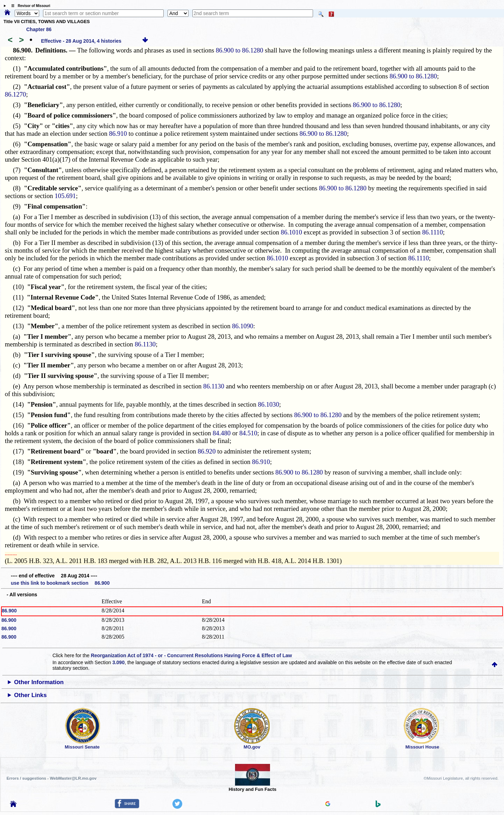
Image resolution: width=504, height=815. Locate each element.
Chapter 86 (39, 29)
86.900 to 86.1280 (240, 50)
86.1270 (16, 94)
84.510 (248, 433)
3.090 (118, 662)
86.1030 (268, 404)
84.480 (222, 433)
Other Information (39, 682)
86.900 (9, 611)
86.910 (118, 134)
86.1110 (432, 232)
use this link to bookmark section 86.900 (60, 583)
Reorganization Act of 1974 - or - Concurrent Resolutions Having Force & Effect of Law (191, 655)
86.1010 (292, 232)
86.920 (207, 451)
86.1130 (145, 344)
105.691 (65, 196)
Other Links (30, 695)
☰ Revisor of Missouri (29, 6)
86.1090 (243, 326)
